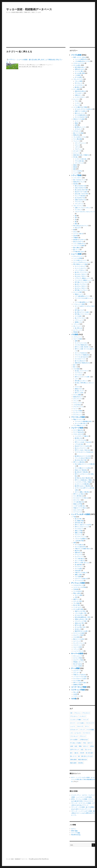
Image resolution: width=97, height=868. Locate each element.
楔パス (75, 367)
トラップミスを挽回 (79, 246)
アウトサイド (79, 202)
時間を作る (76, 135)
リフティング (77, 696)
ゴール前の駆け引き (79, 502)
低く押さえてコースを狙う (82, 312)
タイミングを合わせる (81, 353)
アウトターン (74, 716)
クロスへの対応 (78, 666)
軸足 (76, 224)
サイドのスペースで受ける (81, 498)
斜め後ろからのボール (79, 240)
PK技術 (75, 332)
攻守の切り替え (79, 523)
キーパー (73, 723)
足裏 (76, 125)
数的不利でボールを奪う (82, 631)
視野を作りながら (80, 69)
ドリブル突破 (90, 730)
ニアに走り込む (79, 444)
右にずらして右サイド (81, 288)
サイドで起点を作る (79, 432)
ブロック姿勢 (79, 81)
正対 (76, 597)
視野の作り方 (79, 553)
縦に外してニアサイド (81, 284)
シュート (73, 726)
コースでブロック (80, 85)
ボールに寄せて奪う (80, 627)
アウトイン (77, 713)
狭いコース (73, 756)
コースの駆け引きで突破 (80, 107)
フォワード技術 (77, 428)
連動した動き (79, 575)
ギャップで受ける (80, 561)
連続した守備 (79, 531)
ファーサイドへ (79, 373)
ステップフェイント (80, 143)
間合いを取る (77, 593)
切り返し (76, 157)
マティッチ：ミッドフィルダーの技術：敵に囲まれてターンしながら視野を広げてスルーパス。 (83, 813)
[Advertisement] (49, 33)
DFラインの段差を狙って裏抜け (84, 480)
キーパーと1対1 (78, 292)
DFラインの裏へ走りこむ (82, 563)
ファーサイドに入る (80, 440)
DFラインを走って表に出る (83, 450)
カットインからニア (80, 266)
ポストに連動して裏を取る (82, 492)
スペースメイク (78, 512)
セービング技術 (78, 658)
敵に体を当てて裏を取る (82, 472)
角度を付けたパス (78, 397)
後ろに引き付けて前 (80, 186)
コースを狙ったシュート (80, 260)
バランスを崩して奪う (81, 613)
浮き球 (75, 236)
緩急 (75, 169)
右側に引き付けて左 (80, 200)
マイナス (77, 387)
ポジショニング (78, 656)
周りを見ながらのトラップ (81, 226)
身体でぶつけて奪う (80, 611)
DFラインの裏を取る (79, 462)
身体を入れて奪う (80, 623)
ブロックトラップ (78, 206)
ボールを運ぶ (77, 65)
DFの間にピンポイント (81, 381)
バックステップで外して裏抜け (83, 482)
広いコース (88, 750)
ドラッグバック (79, 163)
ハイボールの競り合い (79, 506)
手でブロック (23, 65)
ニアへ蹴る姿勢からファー (82, 296)
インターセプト (78, 607)
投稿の (74, 831)
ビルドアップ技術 (78, 635)
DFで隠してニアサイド (81, 290)
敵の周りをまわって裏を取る (83, 486)
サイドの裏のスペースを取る (83, 468)
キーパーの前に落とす (81, 423)
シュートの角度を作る (81, 59)
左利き (92, 746)
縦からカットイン (80, 113)
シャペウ (76, 173)
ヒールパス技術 (78, 411)
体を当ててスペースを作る (82, 446)
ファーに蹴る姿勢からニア (82, 302)
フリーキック (74, 736)
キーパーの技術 (77, 653)
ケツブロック (79, 210)
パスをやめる (77, 405)
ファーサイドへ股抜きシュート (83, 280)
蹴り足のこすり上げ (87, 756)
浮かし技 (76, 692)
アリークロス (79, 375)
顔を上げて (78, 228)
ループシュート (78, 330)
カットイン (76, 99)
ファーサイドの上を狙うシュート (84, 298)
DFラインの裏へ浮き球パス (83, 347)
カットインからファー (81, 268)
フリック (76, 401)
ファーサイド (86, 733)
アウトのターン (79, 93)
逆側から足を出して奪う (82, 619)
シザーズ (77, 147)
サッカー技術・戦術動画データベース (29, 9)
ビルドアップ (77, 671)
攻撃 (75, 543)
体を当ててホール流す (81, 192)
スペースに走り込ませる (82, 357)
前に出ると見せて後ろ (81, 460)
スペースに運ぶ (79, 71)
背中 (76, 218)
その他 (74, 699)
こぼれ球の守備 (79, 541)
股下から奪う (79, 625)
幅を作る (77, 551)
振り (72, 753)
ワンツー (76, 409)
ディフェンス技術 (78, 583)
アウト (77, 101)
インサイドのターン (80, 97)
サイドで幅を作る (78, 430)
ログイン (74, 829)
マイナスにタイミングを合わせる (84, 452)
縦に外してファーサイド (82, 272)
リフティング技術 (78, 690)
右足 (76, 746)
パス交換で (78, 75)
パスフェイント (78, 337)
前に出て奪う (79, 519)
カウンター (76, 673)
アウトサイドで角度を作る (82, 355)
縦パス (75, 365)
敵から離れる (77, 248)
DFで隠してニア (79, 310)
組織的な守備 (77, 685)
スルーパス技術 (78, 339)
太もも (75, 232)
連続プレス (76, 599)
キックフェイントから (81, 343)
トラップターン (78, 178)
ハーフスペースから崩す (80, 677)
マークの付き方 (78, 591)
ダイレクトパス (78, 399)
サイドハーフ (90, 723)
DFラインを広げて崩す (80, 683)
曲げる (76, 753)
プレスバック (79, 535)
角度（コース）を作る (79, 57)
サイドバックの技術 (79, 633)
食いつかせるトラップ (79, 180)
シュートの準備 (78, 258)
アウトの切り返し (80, 161)
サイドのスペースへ (80, 359)
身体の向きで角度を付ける (82, 363)
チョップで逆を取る (80, 196)
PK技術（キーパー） (79, 662)
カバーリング (77, 641)
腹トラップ (76, 250)
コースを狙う (79, 316)
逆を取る (76, 184)
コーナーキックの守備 (79, 587)
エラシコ (77, 145)
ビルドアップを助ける (81, 579)
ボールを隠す (79, 77)
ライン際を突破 (78, 139)
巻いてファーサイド (80, 318)
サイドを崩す (79, 569)
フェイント (76, 141)
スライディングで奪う (81, 621)
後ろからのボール (78, 242)
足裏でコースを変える (81, 111)
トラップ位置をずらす (79, 244)
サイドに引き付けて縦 (81, 117)
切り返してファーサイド (82, 371)
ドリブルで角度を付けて (82, 345)
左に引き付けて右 (80, 198)
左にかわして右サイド (81, 276)
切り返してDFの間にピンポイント (84, 383)
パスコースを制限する (81, 539)
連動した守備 (79, 533)
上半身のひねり (84, 740)
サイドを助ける (79, 545)
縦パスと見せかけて (80, 361)
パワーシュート (79, 320)
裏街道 (75, 167)
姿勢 (76, 341)
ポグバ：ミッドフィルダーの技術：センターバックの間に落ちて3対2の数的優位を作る (83, 779)
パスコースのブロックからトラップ (85, 212)
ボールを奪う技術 (78, 609)
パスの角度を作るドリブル (82, 61)
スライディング (78, 645)
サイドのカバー (79, 529)
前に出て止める (78, 664)
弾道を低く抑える (37, 67)
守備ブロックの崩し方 (81, 573)
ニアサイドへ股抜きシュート (83, 278)
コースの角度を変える (81, 115)
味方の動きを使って (80, 67)
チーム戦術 (75, 668)
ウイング (86, 720)
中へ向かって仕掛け (76, 743)
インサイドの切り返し (81, 159)
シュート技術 (39, 65)
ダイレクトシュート (79, 256)
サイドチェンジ (78, 415)
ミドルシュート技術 (79, 304)
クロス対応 (76, 637)
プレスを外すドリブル (79, 137)
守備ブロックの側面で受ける (83, 549)
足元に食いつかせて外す (82, 194)
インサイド (78, 103)
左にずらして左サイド (81, 286)
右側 (72, 746)
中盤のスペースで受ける (80, 508)
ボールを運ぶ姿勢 (80, 73)
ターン (87, 726)
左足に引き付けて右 (80, 188)
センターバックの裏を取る (82, 484)
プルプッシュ (79, 149)
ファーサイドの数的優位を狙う (83, 421)
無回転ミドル (79, 322)
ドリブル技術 (76, 55)
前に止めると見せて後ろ (82, 190)
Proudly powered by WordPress (39, 859)
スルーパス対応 (78, 647)
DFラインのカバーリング (82, 527)
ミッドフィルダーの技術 (81, 514)
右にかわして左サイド (81, 274)
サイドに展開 (77, 395)
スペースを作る (78, 171)
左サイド (86, 746)
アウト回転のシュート (79, 425)
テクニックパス (78, 403)
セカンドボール (78, 510)
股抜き (77, 123)
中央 (84, 743)
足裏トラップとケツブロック (83, 208)
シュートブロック (78, 651)
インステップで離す (76, 720)
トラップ (82, 730)
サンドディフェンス (80, 537)
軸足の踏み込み (83, 759)
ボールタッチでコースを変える (83, 109)
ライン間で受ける (78, 496)
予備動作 (76, 238)
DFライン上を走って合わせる (83, 442)
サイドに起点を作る (80, 547)
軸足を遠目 (73, 763)
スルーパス (80, 726)
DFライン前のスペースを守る (83, 525)
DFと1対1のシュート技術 (80, 264)
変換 (80, 746)
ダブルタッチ (79, 129)
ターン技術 (76, 89)
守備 (75, 517)
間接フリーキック (78, 419)
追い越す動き (79, 565)
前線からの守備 (78, 504)
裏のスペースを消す (79, 639)
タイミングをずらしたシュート (82, 262)
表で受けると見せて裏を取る (83, 478)
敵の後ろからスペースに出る (83, 456)
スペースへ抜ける (78, 234)
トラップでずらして (80, 270)
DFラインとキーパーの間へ (83, 377)
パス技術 (75, 334)
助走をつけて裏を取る (81, 470)
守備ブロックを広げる (79, 675)
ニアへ (77, 379)
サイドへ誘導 (79, 595)
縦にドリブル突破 (78, 133)
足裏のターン (79, 95)
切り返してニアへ (80, 391)
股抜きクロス (79, 389)
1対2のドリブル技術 (79, 119)
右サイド (90, 743)
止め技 (75, 694)
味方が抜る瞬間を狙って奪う (83, 617)
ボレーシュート (47, 65)
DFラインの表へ (79, 393)
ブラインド (83, 736)
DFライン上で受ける (79, 494)
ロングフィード (78, 413)
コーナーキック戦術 (79, 687)
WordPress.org (76, 835)
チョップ (77, 105)
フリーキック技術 (78, 417)
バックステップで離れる (82, 436)
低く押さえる (31, 65)
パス (72, 733)
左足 (82, 750)
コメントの (76, 833)
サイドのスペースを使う (80, 679)
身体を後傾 (73, 759)
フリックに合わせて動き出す (83, 458)
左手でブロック (75, 750)
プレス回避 (78, 577)
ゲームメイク (79, 555)
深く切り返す (90, 753)
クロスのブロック (78, 585)
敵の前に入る (79, 87)
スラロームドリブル (79, 63)
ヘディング (76, 324)
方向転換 (76, 589)
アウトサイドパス (78, 407)
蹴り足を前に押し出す (25, 67)
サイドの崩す (77, 681)
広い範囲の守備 (79, 521)
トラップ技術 (76, 175)
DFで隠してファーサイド (82, 282)
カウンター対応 (78, 601)
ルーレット (78, 121)
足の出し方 (78, 629)
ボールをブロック (80, 615)
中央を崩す (78, 571)
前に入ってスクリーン (81, 448)
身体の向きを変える (80, 91)
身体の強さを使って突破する (81, 155)
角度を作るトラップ (79, 182)
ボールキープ (77, 151)
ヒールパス (78, 733)
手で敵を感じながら (79, 252)
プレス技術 (76, 603)
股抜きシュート (79, 294)
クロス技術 (76, 369)
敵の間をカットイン (80, 127)
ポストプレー (77, 500)
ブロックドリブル (78, 79)
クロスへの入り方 (78, 434)
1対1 (71, 713)
